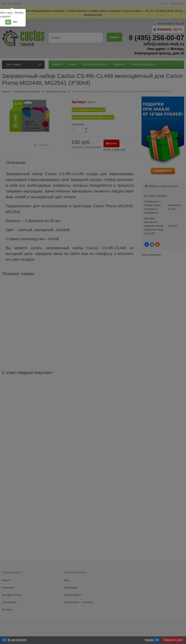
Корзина (149, 640)
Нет (15, 22)
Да (8, 22)
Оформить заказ (173, 640)
